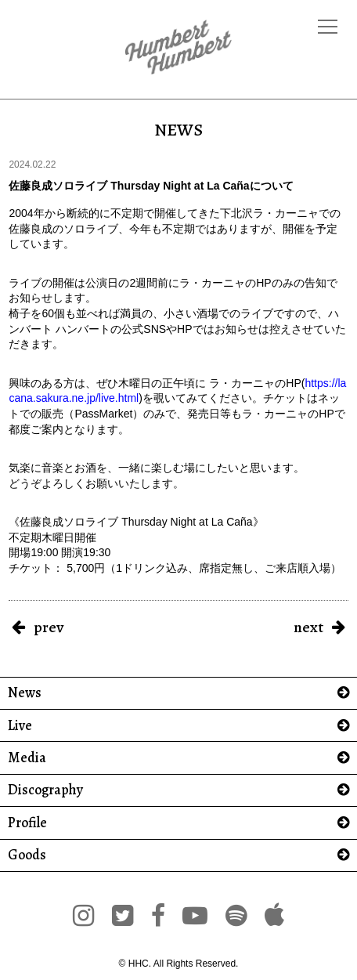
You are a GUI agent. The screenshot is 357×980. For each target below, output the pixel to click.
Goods (27, 855)
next (308, 627)
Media (27, 758)
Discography (45, 790)
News (25, 693)
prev (49, 627)
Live (20, 726)
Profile (27, 823)
